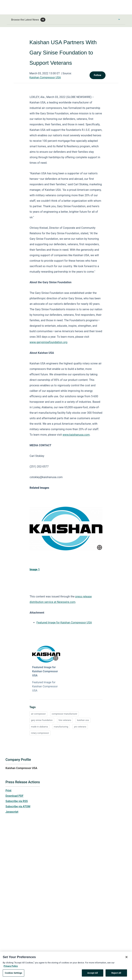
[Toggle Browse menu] (119, 19)
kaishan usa (83, 720)
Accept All (93, 975)
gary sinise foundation (42, 720)
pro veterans (80, 727)
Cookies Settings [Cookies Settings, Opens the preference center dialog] (13, 975)
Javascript (12, 812)
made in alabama (39, 727)
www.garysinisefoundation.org (48, 342)
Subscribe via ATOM (18, 806)
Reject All (116, 975)
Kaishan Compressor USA (45, 77)
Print (8, 791)
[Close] (126, 959)
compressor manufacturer (64, 714)
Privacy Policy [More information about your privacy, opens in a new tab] (11, 968)
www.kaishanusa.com (76, 435)
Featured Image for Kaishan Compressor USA (64, 623)
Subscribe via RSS (17, 801)
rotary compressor (40, 733)
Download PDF (15, 796)
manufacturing (61, 727)
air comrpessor (38, 714)
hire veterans (65, 720)
